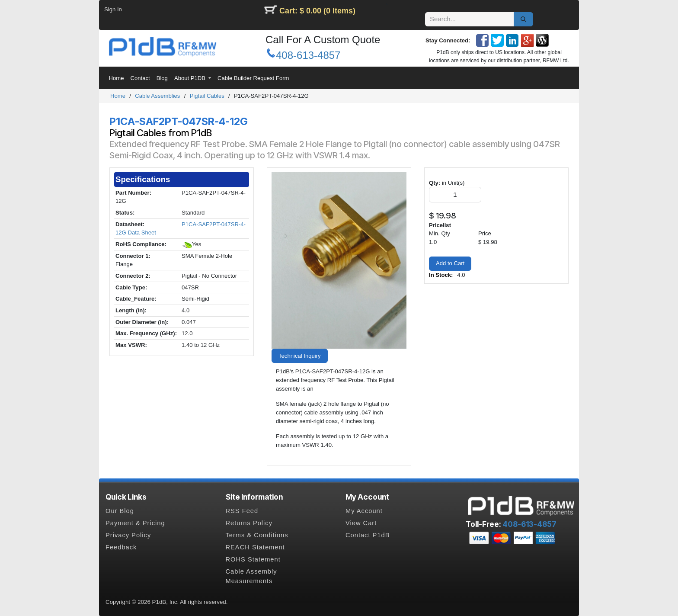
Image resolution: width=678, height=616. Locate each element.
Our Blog (120, 511)
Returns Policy (249, 523)
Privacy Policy (128, 535)
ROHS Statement (253, 559)
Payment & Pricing (135, 523)
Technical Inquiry (300, 356)
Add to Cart (450, 263)
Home (118, 96)
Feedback (121, 547)
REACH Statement (255, 547)
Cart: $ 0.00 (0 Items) (317, 11)
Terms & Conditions (257, 535)
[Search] (523, 19)
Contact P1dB (368, 535)
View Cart (361, 523)
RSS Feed (242, 511)
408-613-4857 (308, 55)
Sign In (113, 9)
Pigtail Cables (207, 96)
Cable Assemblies (157, 96)
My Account (364, 511)
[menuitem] (116, 79)
